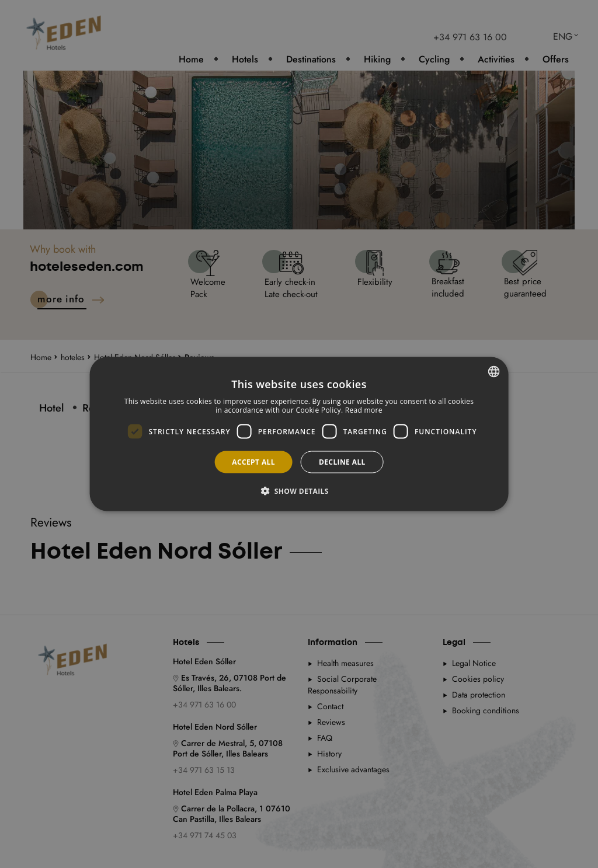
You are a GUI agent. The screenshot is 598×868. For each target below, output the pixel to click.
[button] (299, 491)
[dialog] (299, 434)
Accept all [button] (253, 462)
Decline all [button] (342, 462)
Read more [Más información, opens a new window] (364, 410)
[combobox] (493, 371)
